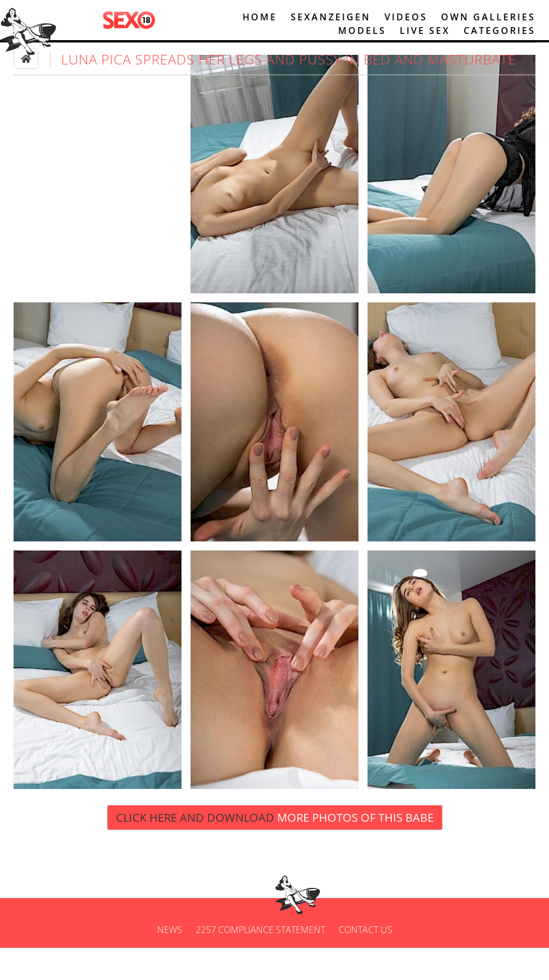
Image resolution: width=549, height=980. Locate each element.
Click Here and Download (275, 850)
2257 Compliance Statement (260, 962)
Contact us (366, 962)
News (170, 962)
